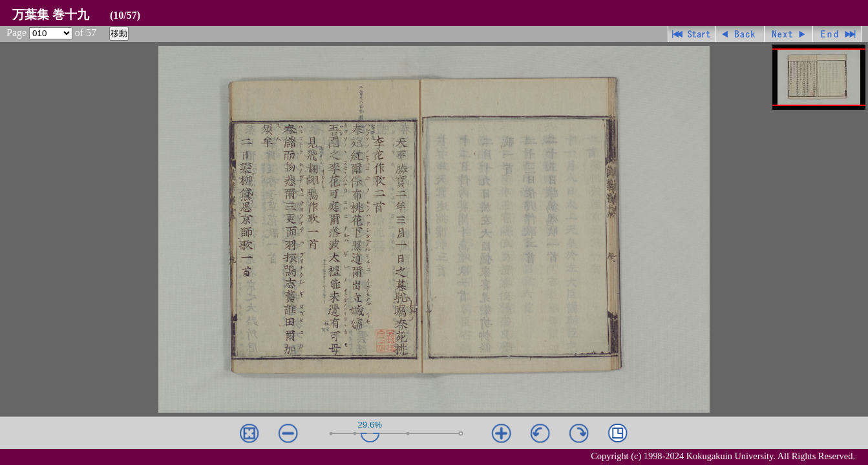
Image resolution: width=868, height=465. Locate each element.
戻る (740, 34)
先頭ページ (692, 34)
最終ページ (837, 34)
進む (789, 34)
